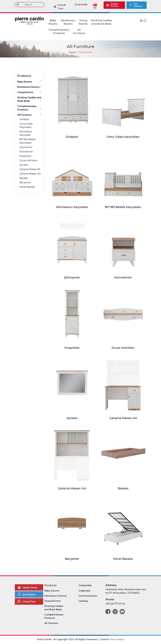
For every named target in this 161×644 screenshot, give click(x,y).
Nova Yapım (117, 639)
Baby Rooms (29, 82)
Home (72, 52)
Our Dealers (136, 5)
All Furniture (29, 115)
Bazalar (123, 488)
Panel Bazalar (123, 559)
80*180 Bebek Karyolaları (123, 207)
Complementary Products (29, 108)
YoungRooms (83, 22)
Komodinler (123, 277)
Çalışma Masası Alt (123, 418)
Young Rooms (29, 92)
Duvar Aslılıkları (123, 348)
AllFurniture (79, 31)
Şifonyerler (72, 277)
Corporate (84, 591)
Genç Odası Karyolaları (123, 137)
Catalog (83, 601)
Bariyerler (72, 559)
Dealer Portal (112, 5)
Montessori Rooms (29, 87)
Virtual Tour (60, 7)
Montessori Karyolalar (72, 207)
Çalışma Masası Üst (72, 488)
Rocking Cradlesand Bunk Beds (102, 22)
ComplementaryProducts (59, 31)
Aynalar (72, 418)
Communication (88, 596)
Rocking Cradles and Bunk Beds (29, 99)
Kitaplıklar (72, 348)
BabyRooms (53, 22)
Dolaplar (72, 137)
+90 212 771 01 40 (115, 604)
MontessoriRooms (68, 22)
